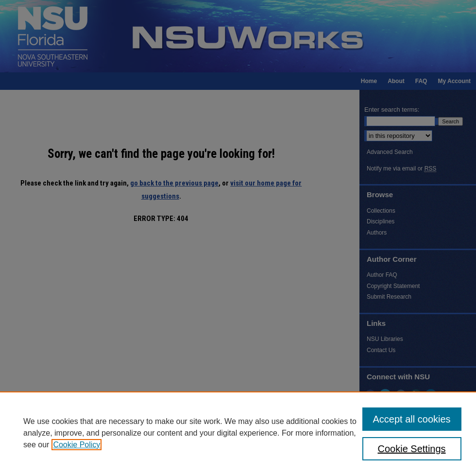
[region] (238, 433)
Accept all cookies (412, 419)
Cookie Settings (412, 449)
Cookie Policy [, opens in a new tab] (76, 445)
